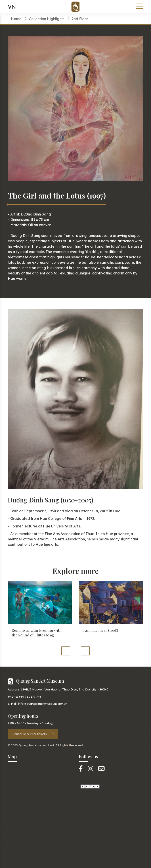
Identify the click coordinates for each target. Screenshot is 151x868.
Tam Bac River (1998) (100, 630)
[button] (66, 651)
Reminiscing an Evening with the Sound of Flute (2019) (37, 633)
